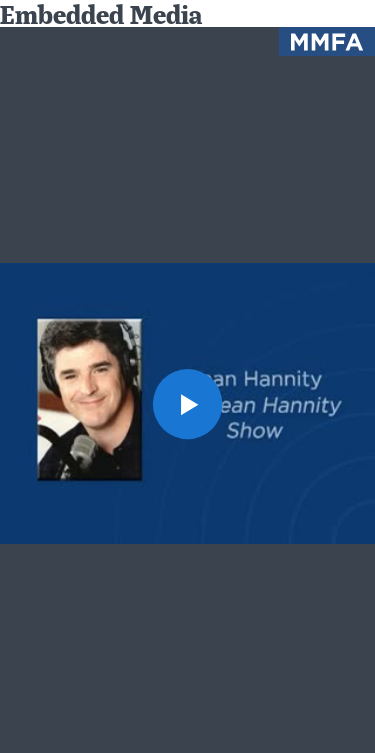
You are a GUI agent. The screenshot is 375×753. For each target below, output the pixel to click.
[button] (188, 404)
